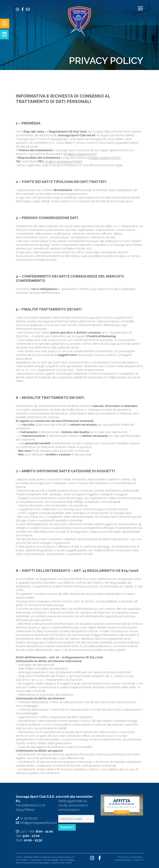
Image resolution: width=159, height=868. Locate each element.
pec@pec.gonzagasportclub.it (63, 161)
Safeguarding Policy (123, 860)
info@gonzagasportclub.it (80, 154)
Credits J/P (138, 860)
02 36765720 (29, 818)
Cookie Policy (136, 857)
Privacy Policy (124, 857)
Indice (75, 863)
